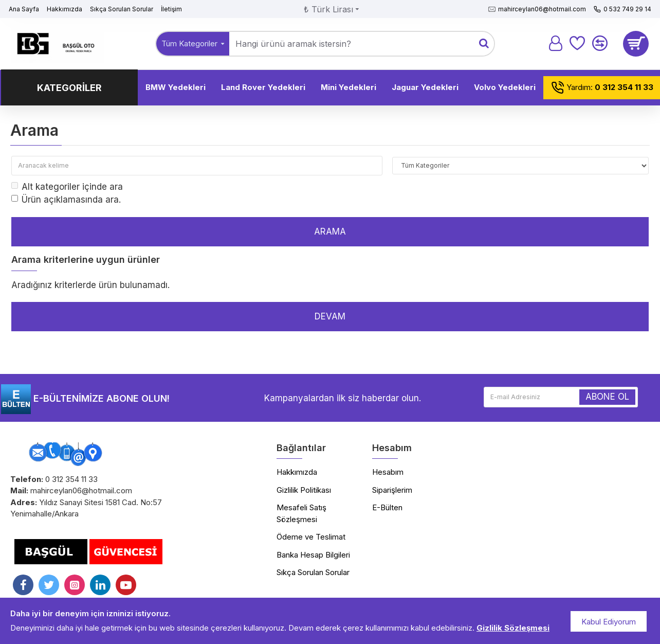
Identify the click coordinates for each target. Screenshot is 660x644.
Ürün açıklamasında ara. (66, 200)
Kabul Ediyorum (609, 622)
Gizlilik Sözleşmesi (513, 628)
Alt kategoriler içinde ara (67, 187)
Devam (330, 316)
